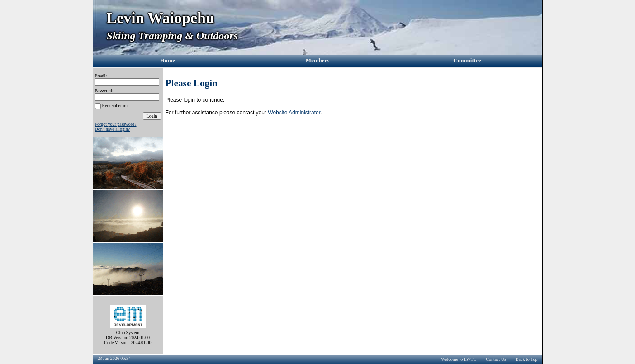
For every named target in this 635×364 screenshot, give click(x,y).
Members (318, 60)
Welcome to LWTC (459, 359)
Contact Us (496, 359)
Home (168, 60)
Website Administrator (294, 113)
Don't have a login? (113, 129)
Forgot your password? (116, 124)
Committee (467, 60)
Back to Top (527, 359)
